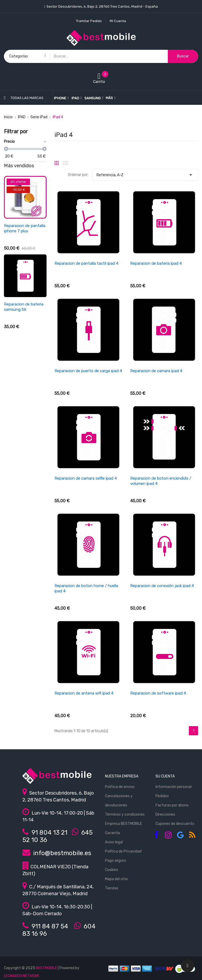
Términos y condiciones (125, 814)
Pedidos (162, 796)
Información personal (173, 787)
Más (109, 98)
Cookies (112, 870)
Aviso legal (114, 842)
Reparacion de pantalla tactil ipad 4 (86, 263)
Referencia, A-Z (145, 174)
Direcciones (165, 814)
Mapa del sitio (116, 879)
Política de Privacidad (123, 851)
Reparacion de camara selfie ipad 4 (86, 478)
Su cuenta (165, 776)
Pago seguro (115, 861)
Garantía (112, 833)
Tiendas (112, 888)
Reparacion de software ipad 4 (158, 693)
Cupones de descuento (175, 824)
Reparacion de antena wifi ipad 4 (84, 693)
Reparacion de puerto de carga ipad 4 (88, 371)
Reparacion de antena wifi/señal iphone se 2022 (24, 388)
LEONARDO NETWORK (22, 976)
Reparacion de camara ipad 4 (156, 371)
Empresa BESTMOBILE (123, 824)
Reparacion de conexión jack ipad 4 (162, 586)
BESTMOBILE (46, 968)
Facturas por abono (172, 805)
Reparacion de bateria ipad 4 (156, 263)
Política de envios (120, 787)
